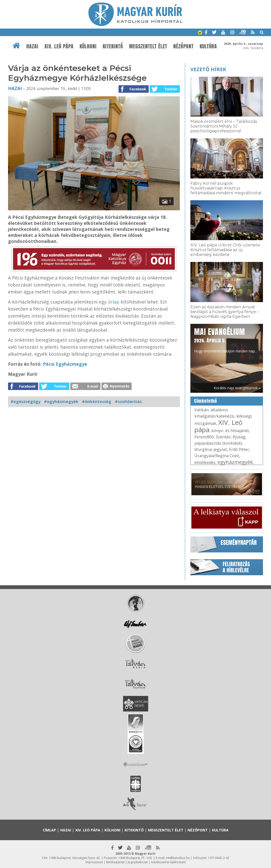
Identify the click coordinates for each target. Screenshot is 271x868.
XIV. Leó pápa (59, 46)
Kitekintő (113, 46)
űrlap (114, 302)
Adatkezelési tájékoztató (168, 862)
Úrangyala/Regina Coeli (217, 456)
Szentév (223, 437)
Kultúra (208, 46)
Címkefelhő (206, 401)
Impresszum (94, 862)
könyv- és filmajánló (230, 431)
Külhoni (88, 46)
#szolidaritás (128, 402)
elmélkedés (205, 462)
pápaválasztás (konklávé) (218, 443)
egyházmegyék (235, 462)
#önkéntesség (97, 402)
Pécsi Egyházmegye (65, 364)
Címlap (49, 830)
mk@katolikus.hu (178, 858)
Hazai (32, 46)
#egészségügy (25, 402)
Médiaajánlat (115, 862)
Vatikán (202, 410)
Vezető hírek (208, 69)
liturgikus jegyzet (211, 449)
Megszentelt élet (148, 46)
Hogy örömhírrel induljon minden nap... (226, 340)
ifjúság (239, 437)
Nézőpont (183, 46)
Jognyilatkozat (138, 862)
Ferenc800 (204, 437)
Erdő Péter (239, 449)
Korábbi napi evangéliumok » (237, 388)
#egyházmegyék (61, 402)
